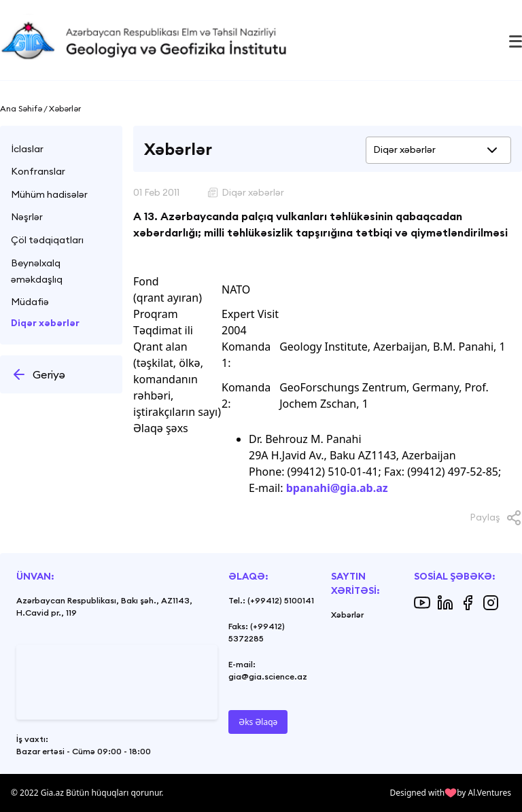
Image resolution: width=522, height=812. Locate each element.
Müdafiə (30, 302)
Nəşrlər (27, 217)
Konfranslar (38, 171)
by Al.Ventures (484, 793)
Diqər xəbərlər (45, 323)
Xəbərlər (347, 615)
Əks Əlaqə (258, 722)
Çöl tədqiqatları (47, 240)
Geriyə (38, 374)
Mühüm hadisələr (49, 194)
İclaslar (27, 149)
